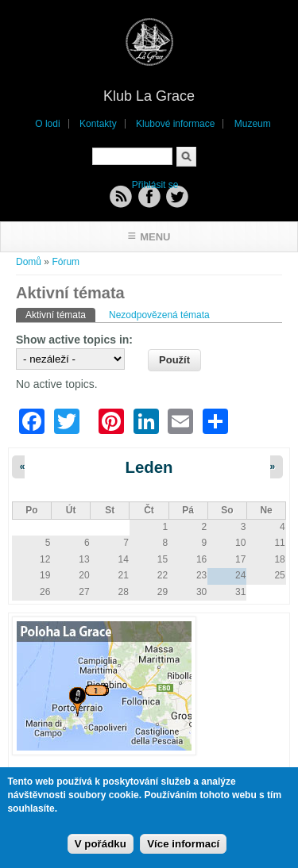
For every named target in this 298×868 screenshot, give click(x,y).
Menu (155, 237)
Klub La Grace (149, 96)
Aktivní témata (60, 314)
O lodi (47, 124)
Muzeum (253, 124)
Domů (29, 262)
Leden (149, 467)
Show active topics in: (74, 340)
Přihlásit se (155, 185)
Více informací (183, 846)
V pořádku (101, 846)
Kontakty (98, 124)
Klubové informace (175, 124)
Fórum (66, 262)
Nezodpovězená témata (159, 315)
